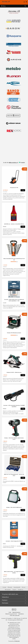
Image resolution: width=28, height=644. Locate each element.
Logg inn (14, 590)
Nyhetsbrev (21, 614)
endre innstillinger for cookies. (14, 638)
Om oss (24, 587)
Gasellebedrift (17, 587)
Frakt (10, 612)
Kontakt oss (21, 590)
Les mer (17, 636)
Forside (4, 587)
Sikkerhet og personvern (11, 614)
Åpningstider (8, 590)
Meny (3, 6)
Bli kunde (10, 587)
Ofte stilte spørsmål (15, 615)
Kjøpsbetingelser (16, 612)
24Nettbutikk (17, 641)
